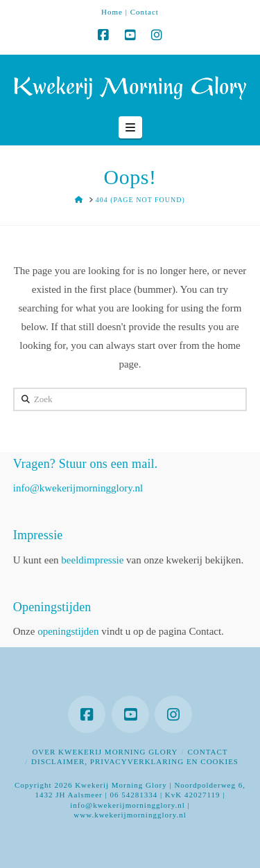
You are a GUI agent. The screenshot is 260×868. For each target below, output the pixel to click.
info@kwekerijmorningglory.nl (78, 488)
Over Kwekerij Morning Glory (105, 752)
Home (112, 12)
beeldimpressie (92, 560)
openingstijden (68, 631)
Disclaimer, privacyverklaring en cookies (135, 761)
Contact (145, 12)
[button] (130, 127)
